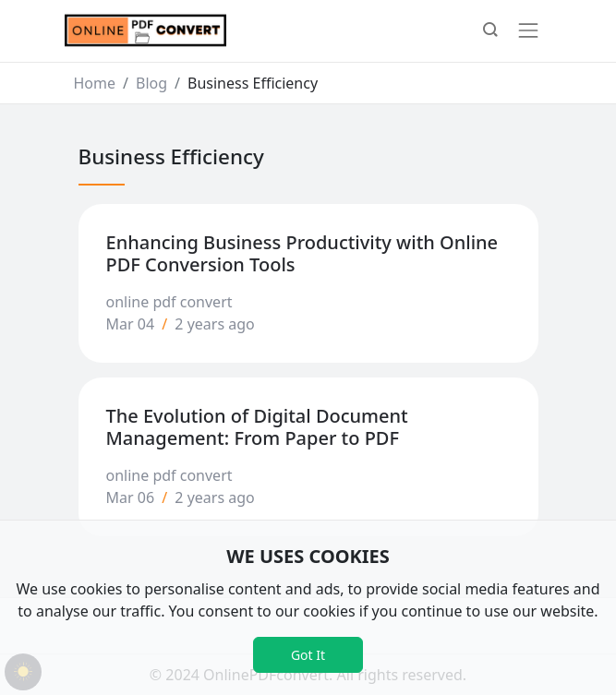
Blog (151, 83)
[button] (490, 31)
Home (95, 83)
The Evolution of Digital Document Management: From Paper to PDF (257, 427)
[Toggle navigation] (528, 30)
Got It (308, 655)
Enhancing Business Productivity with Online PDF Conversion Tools (302, 253)
